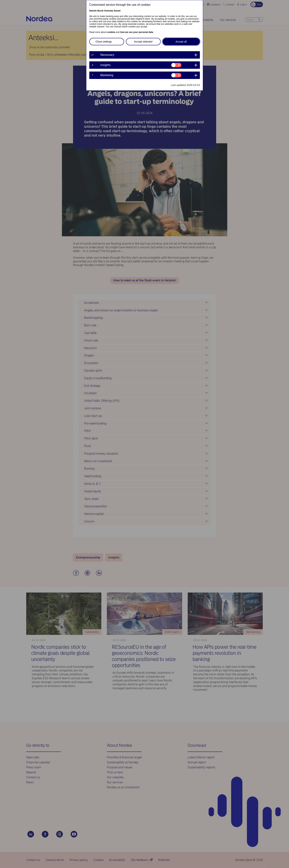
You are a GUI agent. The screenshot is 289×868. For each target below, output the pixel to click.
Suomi (117, 11)
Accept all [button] (181, 42)
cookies (111, 32)
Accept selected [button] (143, 42)
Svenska (109, 11)
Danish (93, 11)
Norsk (100, 11)
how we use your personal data (137, 32)
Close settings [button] (104, 42)
